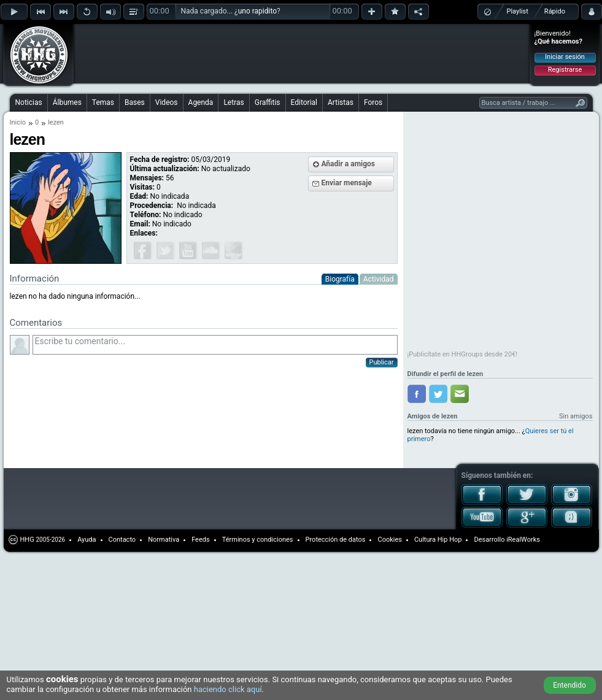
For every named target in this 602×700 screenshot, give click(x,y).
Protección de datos (336, 540)
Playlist (518, 11)
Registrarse (565, 70)
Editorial (304, 102)
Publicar (382, 362)
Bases (135, 102)
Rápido (555, 11)
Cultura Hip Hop (438, 540)
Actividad (379, 279)
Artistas (341, 102)
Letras (233, 102)
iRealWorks (523, 540)
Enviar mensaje (347, 183)
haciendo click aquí (228, 689)
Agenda (201, 102)
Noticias (29, 102)
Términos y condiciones (258, 540)
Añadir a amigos (349, 164)
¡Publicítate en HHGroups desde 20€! (463, 354)
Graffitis (268, 102)
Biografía (340, 279)
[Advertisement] (155, 44)
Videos (167, 102)
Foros (373, 102)
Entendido (569, 685)
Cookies (389, 540)
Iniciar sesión (565, 57)
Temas (103, 102)
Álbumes (67, 102)
